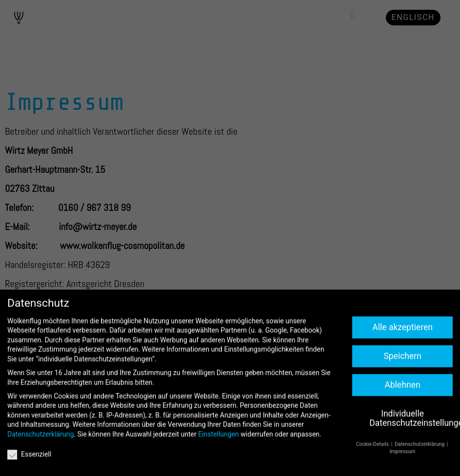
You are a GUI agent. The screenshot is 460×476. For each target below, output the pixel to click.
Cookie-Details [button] (373, 467)
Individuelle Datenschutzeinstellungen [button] (411, 441)
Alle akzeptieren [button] (402, 351)
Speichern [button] (402, 379)
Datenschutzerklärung (40, 457)
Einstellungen (219, 457)
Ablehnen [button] (403, 408)
